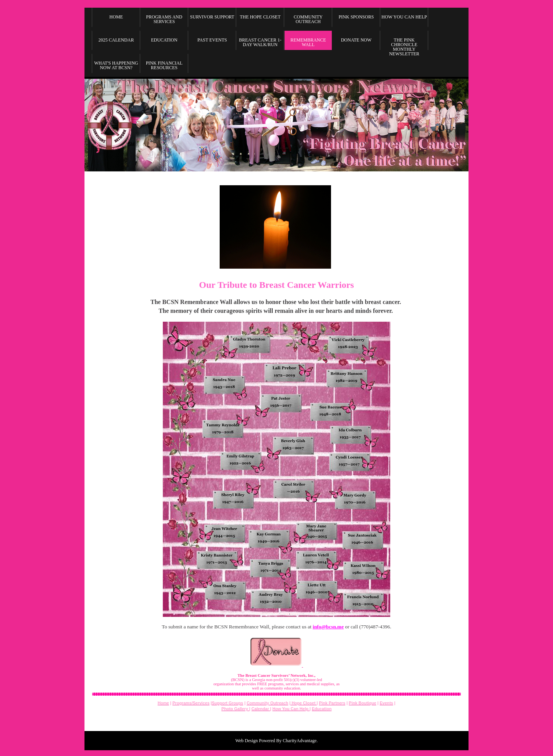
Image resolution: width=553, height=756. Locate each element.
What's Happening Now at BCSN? (116, 65)
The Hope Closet (260, 17)
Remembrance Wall (308, 42)
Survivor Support (212, 17)
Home (116, 17)
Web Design (247, 741)
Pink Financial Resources (164, 65)
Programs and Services (164, 19)
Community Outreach (308, 19)
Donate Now (356, 40)
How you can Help (404, 17)
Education (164, 40)
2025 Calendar (116, 40)
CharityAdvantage (300, 741)
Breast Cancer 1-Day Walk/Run (260, 42)
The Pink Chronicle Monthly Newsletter (404, 46)
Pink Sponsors (356, 17)
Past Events (212, 40)
